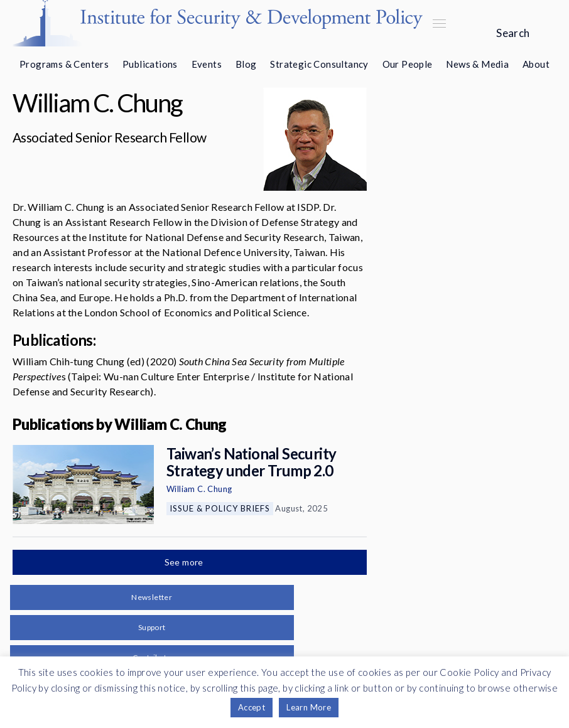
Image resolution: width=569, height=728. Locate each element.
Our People (408, 64)
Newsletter (152, 597)
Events (207, 64)
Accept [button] (252, 707)
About (536, 64)
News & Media (477, 64)
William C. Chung (199, 489)
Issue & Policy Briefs (220, 508)
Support (152, 627)
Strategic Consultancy (319, 64)
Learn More (309, 707)
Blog (246, 64)
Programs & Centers (64, 64)
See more (185, 562)
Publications (150, 64)
